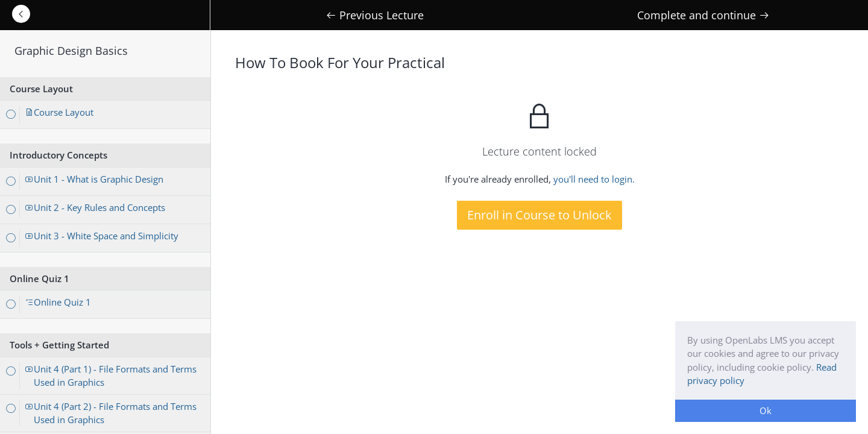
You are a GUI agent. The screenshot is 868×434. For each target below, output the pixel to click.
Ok (766, 410)
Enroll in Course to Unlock (539, 215)
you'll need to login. (594, 179)
